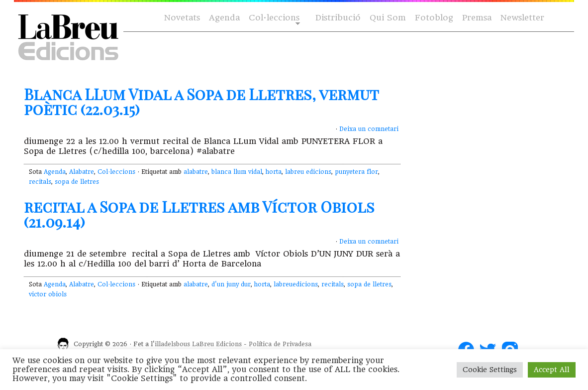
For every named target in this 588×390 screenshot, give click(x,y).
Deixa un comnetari (369, 129)
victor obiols (48, 294)
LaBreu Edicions (217, 344)
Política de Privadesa (280, 344)
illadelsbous (172, 344)
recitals (40, 182)
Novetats (182, 18)
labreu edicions (308, 172)
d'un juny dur (231, 284)
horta (274, 172)
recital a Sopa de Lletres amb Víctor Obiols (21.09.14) (199, 214)
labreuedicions (296, 284)
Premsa (477, 18)
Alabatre (82, 172)
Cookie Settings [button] (490, 370)
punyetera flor (356, 172)
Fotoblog (434, 18)
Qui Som (388, 18)
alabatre (196, 172)
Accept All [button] (552, 370)
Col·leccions (273, 18)
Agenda (224, 18)
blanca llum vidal (237, 172)
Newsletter (522, 18)
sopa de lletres (77, 182)
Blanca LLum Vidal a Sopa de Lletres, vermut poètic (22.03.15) (201, 102)
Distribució (338, 18)
